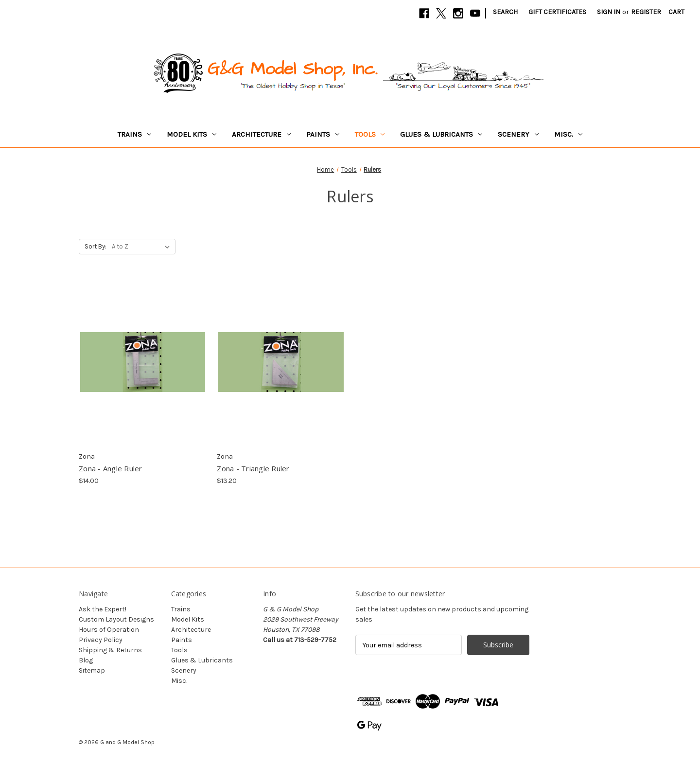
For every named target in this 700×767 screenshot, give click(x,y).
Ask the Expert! (103, 609)
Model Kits (192, 134)
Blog (86, 660)
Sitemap (92, 670)
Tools (370, 134)
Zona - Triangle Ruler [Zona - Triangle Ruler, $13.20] (253, 468)
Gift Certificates (557, 12)
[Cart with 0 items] (676, 12)
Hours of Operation (109, 630)
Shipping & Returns (110, 650)
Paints (323, 134)
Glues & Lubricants (441, 134)
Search (505, 12)
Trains (134, 134)
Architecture (261, 134)
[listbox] (143, 247)
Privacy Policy (101, 640)
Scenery (518, 134)
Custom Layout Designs (116, 619)
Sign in (609, 12)
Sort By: (96, 246)
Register (646, 12)
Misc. (568, 134)
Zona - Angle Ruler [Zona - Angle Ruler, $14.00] (111, 468)
